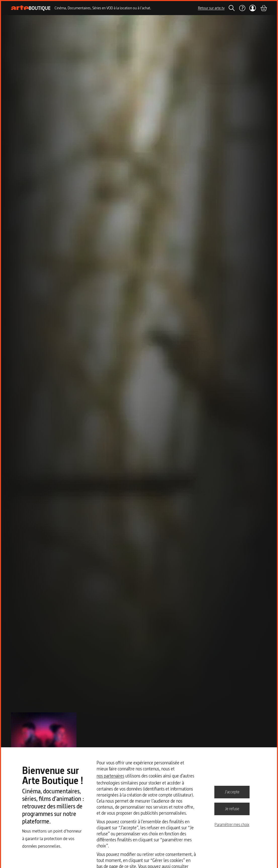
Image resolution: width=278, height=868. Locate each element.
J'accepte (232, 792)
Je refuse (232, 809)
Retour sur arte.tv (211, 8)
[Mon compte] (253, 8)
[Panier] (263, 8)
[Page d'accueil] (31, 8)
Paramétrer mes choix (232, 824)
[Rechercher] (232, 8)
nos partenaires (110, 776)
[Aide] (242, 8)
